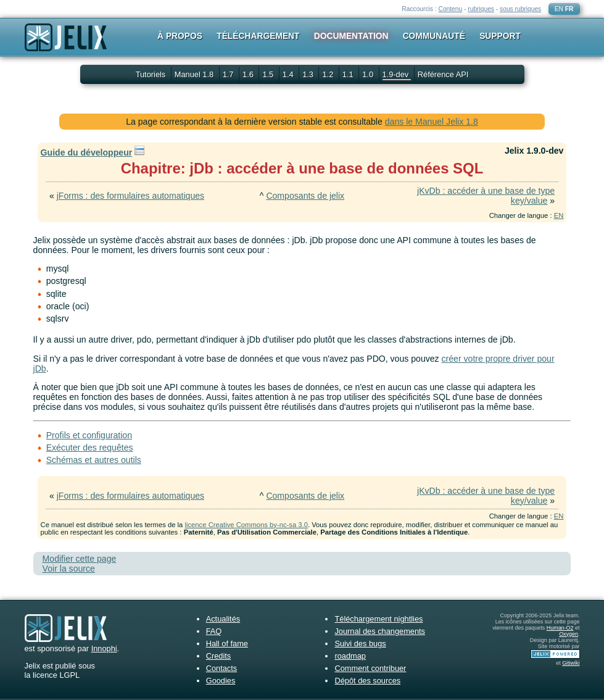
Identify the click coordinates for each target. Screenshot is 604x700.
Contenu (450, 9)
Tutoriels (151, 74)
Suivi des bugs (360, 644)
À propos (180, 36)
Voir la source (69, 569)
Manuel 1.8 (195, 74)
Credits (219, 656)
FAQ (214, 631)
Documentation (351, 36)
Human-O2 (560, 628)
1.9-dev (397, 74)
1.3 (309, 74)
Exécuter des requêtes (90, 448)
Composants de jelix (305, 196)
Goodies (221, 681)
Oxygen (569, 634)
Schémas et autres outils (94, 460)
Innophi (104, 648)
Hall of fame (227, 644)
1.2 (329, 74)
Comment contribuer (370, 668)
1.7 (229, 74)
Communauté (434, 36)
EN (559, 9)
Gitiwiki (571, 663)
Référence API (443, 74)
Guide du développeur (87, 152)
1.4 (289, 74)
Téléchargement (258, 36)
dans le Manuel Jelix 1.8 (432, 122)
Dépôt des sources (367, 681)
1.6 (249, 74)
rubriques (481, 9)
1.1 (349, 74)
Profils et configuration (89, 435)
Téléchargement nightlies (379, 619)
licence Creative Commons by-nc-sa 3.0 (246, 525)
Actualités (223, 619)
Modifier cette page (80, 559)
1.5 (269, 74)
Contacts (222, 668)
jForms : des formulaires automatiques (130, 196)
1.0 (369, 74)
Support (500, 36)
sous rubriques (520, 9)
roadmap (350, 656)
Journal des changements (380, 631)
